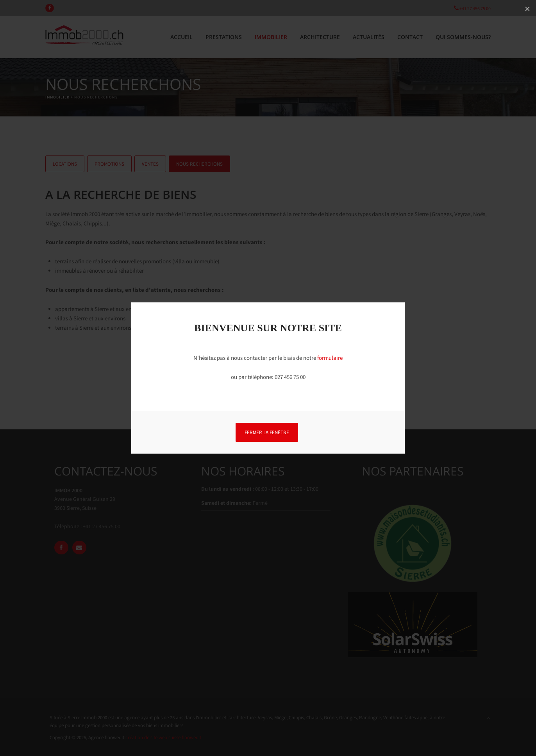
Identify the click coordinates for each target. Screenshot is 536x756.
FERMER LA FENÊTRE (267, 432)
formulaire (330, 358)
